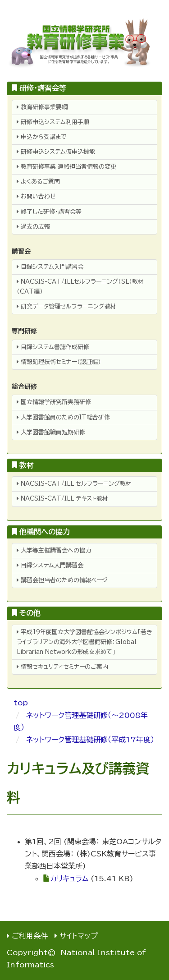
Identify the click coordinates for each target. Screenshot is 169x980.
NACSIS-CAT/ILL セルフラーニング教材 (74, 484)
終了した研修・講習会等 (49, 212)
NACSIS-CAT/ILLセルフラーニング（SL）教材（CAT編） (80, 287)
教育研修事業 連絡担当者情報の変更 (66, 167)
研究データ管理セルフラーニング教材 (66, 306)
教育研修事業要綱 (42, 107)
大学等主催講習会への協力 (54, 550)
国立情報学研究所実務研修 (54, 402)
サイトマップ (79, 936)
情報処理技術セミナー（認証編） (59, 362)
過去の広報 (33, 227)
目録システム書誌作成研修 (53, 347)
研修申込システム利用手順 (53, 122)
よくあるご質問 (38, 182)
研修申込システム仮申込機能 (56, 152)
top (21, 703)
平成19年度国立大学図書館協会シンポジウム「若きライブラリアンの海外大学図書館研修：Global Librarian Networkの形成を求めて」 (84, 642)
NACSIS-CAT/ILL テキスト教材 (62, 499)
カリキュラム (69, 879)
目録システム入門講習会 (50, 267)
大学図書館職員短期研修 (51, 432)
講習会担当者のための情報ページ (62, 580)
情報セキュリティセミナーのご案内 (62, 667)
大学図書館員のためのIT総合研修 (63, 417)
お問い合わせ (36, 196)
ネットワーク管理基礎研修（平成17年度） (90, 740)
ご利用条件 (30, 936)
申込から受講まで (42, 137)
